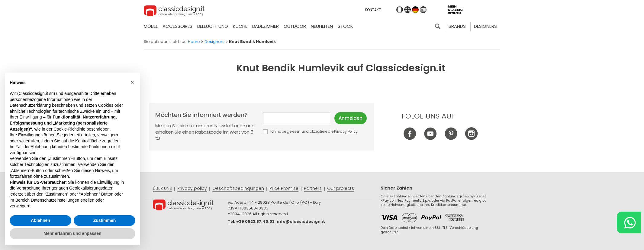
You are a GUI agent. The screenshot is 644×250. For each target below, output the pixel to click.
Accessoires (177, 26)
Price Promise (284, 188)
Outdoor (295, 26)
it (400, 10)
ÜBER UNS (162, 188)
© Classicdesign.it (190, 206)
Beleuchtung (213, 26)
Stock (345, 26)
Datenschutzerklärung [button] (30, 105)
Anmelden (351, 118)
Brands (457, 26)
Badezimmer (266, 26)
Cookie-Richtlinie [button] (69, 129)
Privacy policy (192, 188)
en (407, 10)
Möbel (151, 26)
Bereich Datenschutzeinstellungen (47, 200)
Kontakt (373, 10)
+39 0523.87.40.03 (255, 221)
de (415, 10)
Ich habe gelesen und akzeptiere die (311, 131)
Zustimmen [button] (105, 220)
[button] (132, 82)
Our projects (341, 188)
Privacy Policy (346, 131)
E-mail (297, 118)
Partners (313, 188)
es (423, 10)
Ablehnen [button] (40, 220)
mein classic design (455, 10)
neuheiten (322, 26)
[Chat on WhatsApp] (629, 222)
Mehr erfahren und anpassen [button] (72, 233)
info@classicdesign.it (301, 221)
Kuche (240, 26)
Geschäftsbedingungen (238, 188)
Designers (485, 26)
